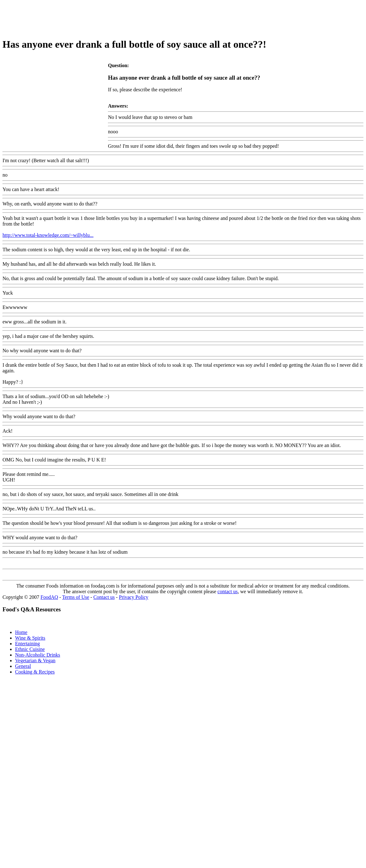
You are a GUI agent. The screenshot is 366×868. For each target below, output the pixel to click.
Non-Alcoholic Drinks (38, 655)
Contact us (104, 597)
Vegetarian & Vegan (35, 660)
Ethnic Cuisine (30, 649)
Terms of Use (76, 597)
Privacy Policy (134, 597)
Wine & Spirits (30, 638)
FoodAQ (49, 597)
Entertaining (27, 644)
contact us (228, 591)
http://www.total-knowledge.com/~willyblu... (48, 235)
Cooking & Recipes (35, 672)
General (23, 666)
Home (21, 632)
